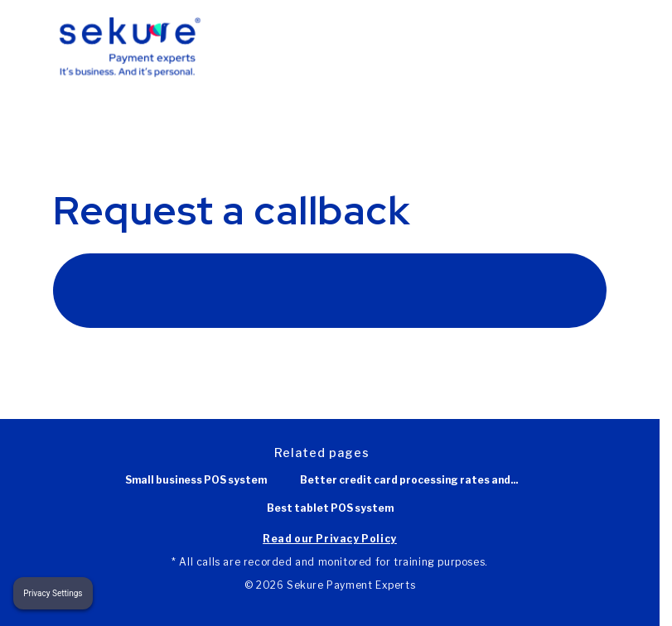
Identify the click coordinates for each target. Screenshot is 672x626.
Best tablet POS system (330, 508)
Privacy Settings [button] (53, 593)
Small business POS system (196, 480)
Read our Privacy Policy (330, 539)
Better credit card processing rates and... (409, 480)
